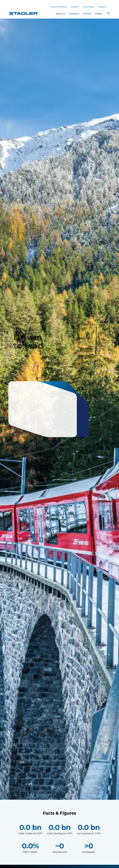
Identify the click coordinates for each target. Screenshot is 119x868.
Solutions (74, 14)
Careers (87, 14)
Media (98, 14)
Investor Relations (58, 7)
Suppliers (75, 7)
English (103, 7)
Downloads (89, 7)
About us (61, 14)
